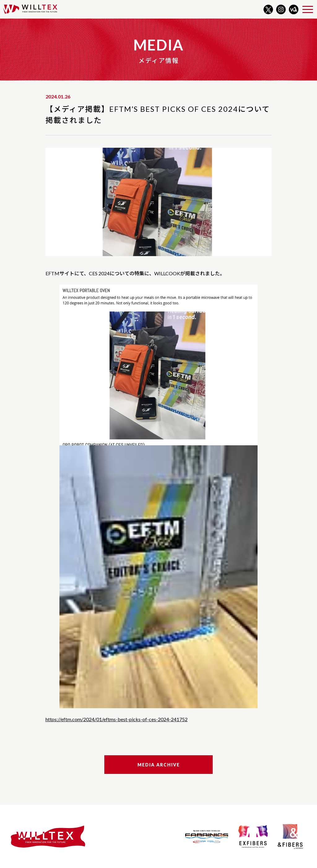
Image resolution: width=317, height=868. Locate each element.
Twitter (268, 9)
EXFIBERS (253, 836)
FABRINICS (207, 836)
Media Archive (159, 765)
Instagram (281, 9)
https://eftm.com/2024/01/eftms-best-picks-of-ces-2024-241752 (117, 719)
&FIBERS (290, 836)
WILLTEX (30, 9)
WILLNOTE (294, 9)
